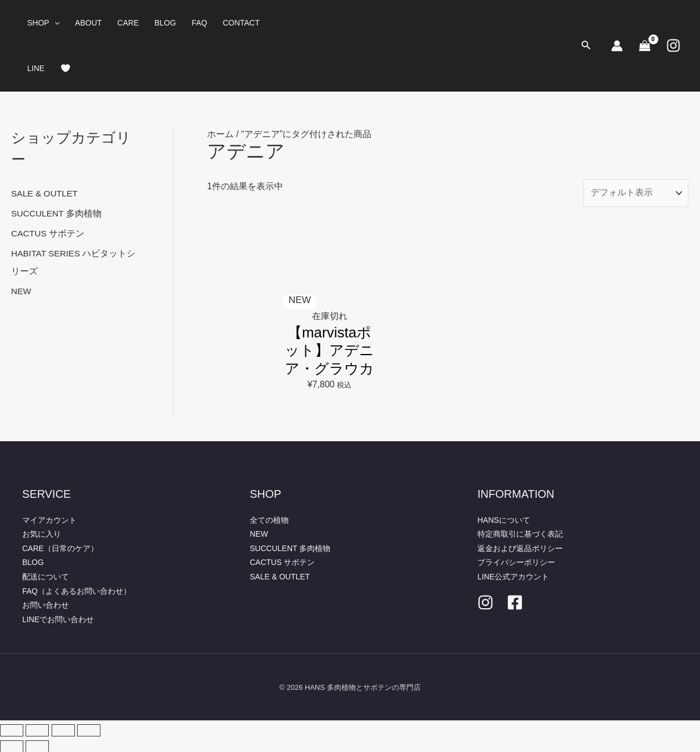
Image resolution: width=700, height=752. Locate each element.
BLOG (165, 23)
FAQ (199, 23)
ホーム (220, 134)
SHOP (43, 23)
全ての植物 (269, 519)
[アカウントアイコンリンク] (617, 46)
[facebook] (515, 602)
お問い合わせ (46, 604)
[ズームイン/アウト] (12, 730)
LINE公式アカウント (513, 576)
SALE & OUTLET (46, 193)
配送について (46, 576)
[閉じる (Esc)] (89, 730)
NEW (21, 291)
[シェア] (63, 730)
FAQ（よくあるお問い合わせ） (77, 591)
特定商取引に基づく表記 (520, 533)
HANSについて (504, 519)
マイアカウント (49, 519)
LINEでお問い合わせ (58, 619)
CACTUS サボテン (48, 233)
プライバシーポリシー (516, 562)
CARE (128, 23)
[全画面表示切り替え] (37, 730)
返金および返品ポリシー (520, 548)
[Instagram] (673, 46)
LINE (36, 68)
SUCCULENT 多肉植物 (57, 213)
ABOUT (88, 23)
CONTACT (241, 23)
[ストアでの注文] (636, 194)
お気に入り (42, 533)
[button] (54, 23)
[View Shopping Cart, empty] (644, 46)
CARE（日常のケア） (60, 548)
